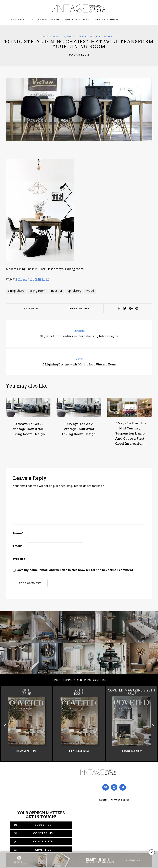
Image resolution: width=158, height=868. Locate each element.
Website (19, 559)
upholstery (74, 291)
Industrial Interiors (81, 37)
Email (18, 546)
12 (47, 280)
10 (39, 280)
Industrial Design (45, 20)
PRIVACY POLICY (120, 800)
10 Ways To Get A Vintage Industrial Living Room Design (28, 429)
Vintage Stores (77, 20)
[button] (153, 726)
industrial (57, 291)
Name (18, 534)
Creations (17, 20)
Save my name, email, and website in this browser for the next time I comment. (75, 570)
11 (43, 280)
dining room (38, 291)
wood (90, 291)
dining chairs (16, 291)
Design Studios (107, 20)
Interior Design (107, 37)
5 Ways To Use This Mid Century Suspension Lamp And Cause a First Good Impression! (130, 433)
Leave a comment (79, 308)
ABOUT (103, 800)
